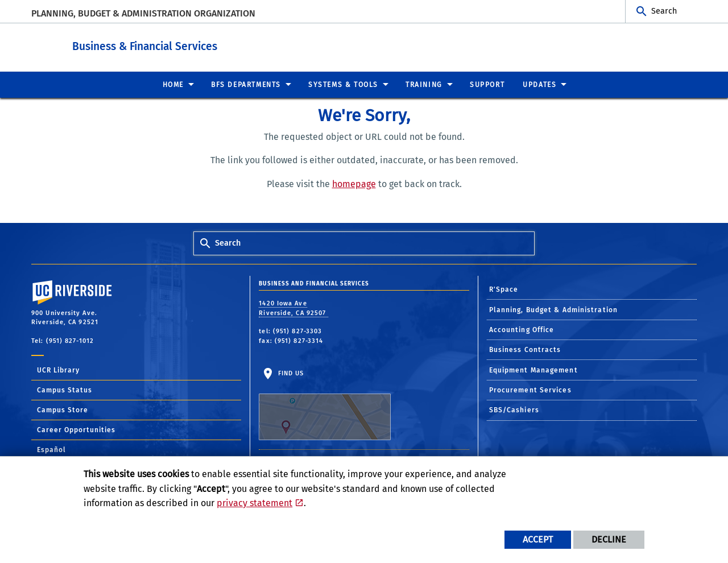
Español (51, 449)
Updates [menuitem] (539, 84)
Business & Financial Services (215, 45)
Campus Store (63, 409)
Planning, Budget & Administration (553, 309)
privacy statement (255, 503)
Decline (609, 539)
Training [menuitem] (424, 84)
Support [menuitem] (487, 84)
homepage (354, 183)
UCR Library (58, 370)
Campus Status (65, 390)
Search (664, 11)
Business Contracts (525, 349)
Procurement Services (530, 390)
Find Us (325, 404)
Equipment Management (533, 370)
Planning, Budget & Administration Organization (143, 13)
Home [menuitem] (173, 84)
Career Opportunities (76, 429)
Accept (538, 539)
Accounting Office (522, 329)
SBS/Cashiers (514, 409)
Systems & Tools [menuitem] (343, 84)
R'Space (504, 289)
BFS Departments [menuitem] (246, 84)
